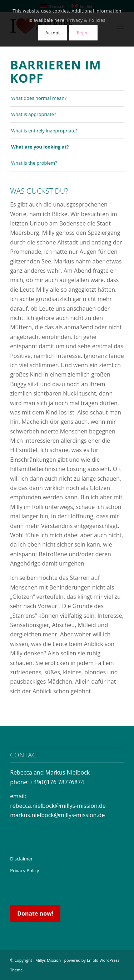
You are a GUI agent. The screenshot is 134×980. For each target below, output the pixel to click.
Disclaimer (21, 859)
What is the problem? (34, 163)
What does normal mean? (39, 98)
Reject (84, 33)
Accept (53, 33)
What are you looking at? (40, 147)
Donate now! (35, 913)
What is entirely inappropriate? (44, 131)
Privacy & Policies (86, 20)
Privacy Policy (24, 870)
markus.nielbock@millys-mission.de (57, 815)
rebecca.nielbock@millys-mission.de (58, 806)
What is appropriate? (34, 114)
